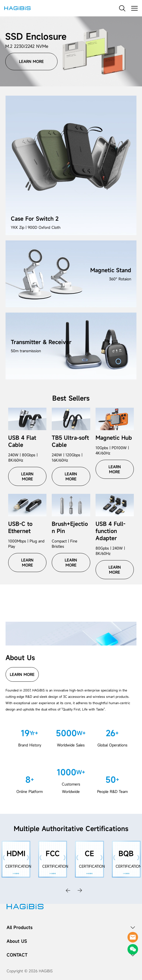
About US (17, 941)
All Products (20, 927)
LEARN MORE (31, 61)
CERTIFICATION (18, 866)
